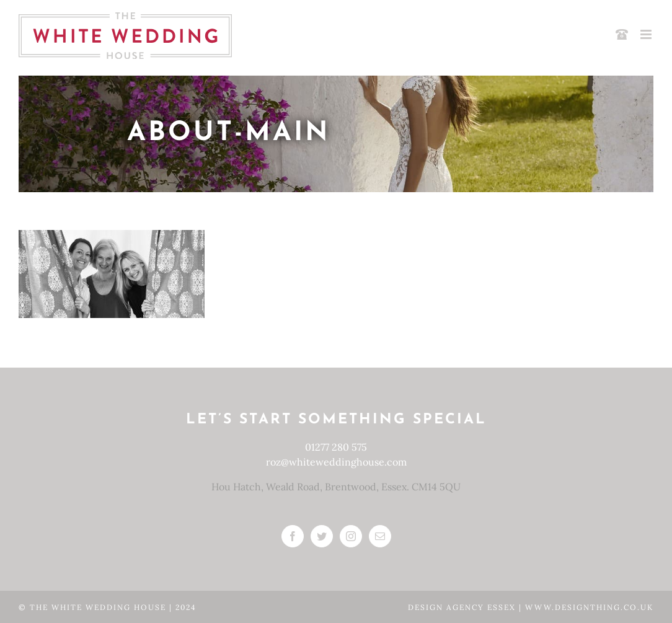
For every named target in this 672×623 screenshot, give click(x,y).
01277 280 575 (336, 447)
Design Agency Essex (463, 607)
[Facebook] (293, 536)
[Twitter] (322, 536)
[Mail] (380, 536)
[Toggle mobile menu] (647, 34)
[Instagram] (351, 536)
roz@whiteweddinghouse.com (336, 462)
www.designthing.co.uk (589, 607)
